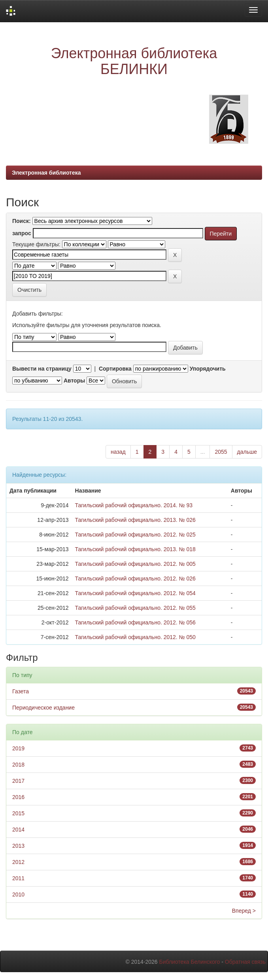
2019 (18, 748)
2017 (18, 781)
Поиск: (22, 221)
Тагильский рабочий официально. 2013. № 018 (135, 549)
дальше (247, 452)
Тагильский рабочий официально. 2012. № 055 (135, 608)
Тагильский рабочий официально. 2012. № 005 (135, 564)
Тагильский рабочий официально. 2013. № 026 (135, 520)
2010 (18, 894)
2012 (18, 862)
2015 (18, 813)
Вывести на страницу (42, 369)
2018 (18, 765)
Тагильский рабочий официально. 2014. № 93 (134, 505)
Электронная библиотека (46, 173)
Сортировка (115, 369)
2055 (221, 452)
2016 (18, 797)
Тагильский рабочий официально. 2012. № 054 (135, 593)
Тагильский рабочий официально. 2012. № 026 (135, 578)
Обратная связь (245, 962)
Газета (21, 691)
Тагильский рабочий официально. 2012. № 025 (135, 535)
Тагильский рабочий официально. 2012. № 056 (135, 622)
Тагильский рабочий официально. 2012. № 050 (135, 637)
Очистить (29, 290)
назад (118, 452)
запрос (22, 233)
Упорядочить (208, 369)
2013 (18, 846)
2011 (18, 878)
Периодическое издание (43, 708)
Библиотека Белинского (189, 962)
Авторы (74, 381)
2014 (18, 830)
